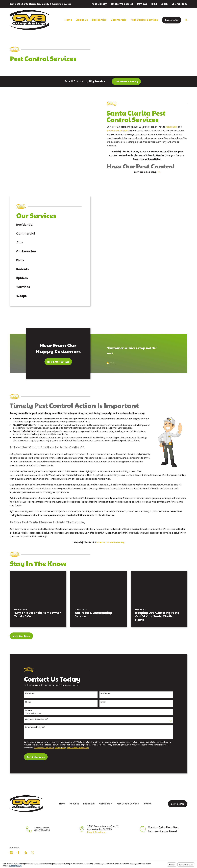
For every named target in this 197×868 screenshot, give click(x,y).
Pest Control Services (128, 797)
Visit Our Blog (21, 629)
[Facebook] (18, 846)
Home (62, 797)
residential (175, 127)
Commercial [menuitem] (118, 20)
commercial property (121, 131)
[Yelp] (26, 846)
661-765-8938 (179, 4)
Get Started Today (126, 81)
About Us (74, 797)
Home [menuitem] (68, 20)
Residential (89, 797)
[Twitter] (33, 846)
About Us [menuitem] (82, 20)
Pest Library (99, 4)
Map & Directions (96, 826)
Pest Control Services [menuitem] (144, 20)
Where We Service (122, 4)
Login (164, 4)
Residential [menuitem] (99, 20)
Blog (154, 4)
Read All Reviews (55, 355)
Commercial (106, 797)
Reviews (142, 4)
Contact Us (172, 20)
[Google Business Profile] (11, 846)
